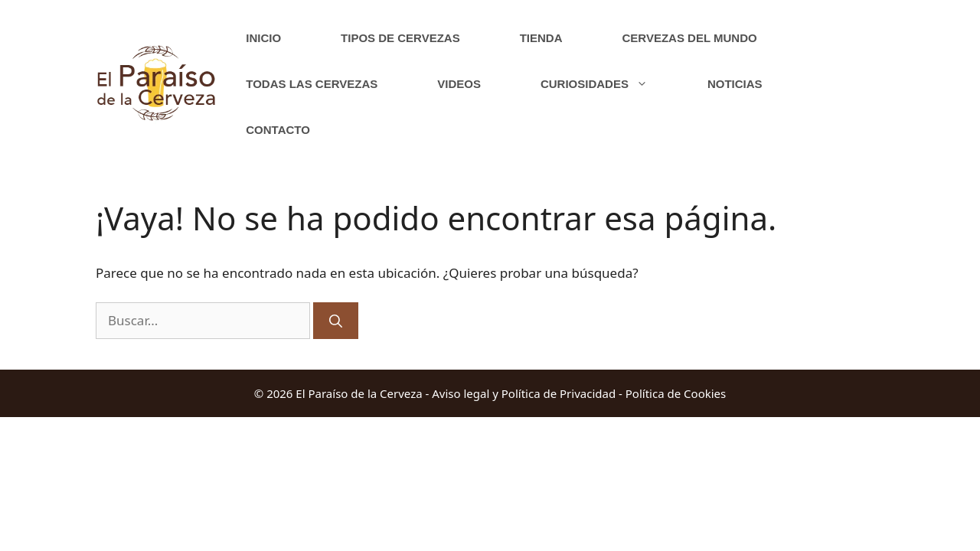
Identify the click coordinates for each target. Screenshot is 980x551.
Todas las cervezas (312, 84)
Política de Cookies (676, 393)
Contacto (278, 130)
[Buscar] (336, 321)
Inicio (263, 38)
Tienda (541, 38)
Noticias (735, 84)
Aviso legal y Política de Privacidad (524, 393)
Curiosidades (609, 84)
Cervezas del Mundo (690, 38)
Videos (459, 84)
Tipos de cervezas (400, 38)
